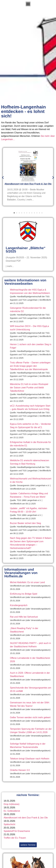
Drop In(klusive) (12, 804)
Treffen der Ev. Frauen (15, 838)
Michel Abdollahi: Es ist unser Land (27, 582)
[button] (3, 177)
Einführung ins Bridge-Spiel (24, 594)
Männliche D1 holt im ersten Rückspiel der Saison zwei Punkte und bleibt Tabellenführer (29, 388)
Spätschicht (9, 824)
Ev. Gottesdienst (12, 811)
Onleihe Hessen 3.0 (20, 770)
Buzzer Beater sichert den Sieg (25, 523)
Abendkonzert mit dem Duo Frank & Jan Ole (26, 818)
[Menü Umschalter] (28, 4)
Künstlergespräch (19, 605)
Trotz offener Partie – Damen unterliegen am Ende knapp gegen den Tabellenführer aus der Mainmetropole (30, 366)
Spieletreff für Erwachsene (17, 831)
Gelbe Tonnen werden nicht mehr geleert (30, 717)
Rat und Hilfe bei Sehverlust (24, 617)
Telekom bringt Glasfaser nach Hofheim (30, 759)
